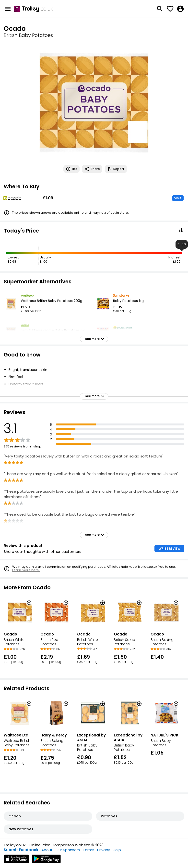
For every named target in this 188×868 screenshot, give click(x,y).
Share (92, 169)
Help (117, 850)
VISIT (178, 198)
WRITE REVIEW (170, 549)
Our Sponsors (68, 850)
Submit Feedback (21, 850)
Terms (88, 850)
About (47, 850)
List (71, 169)
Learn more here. (26, 570)
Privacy (104, 850)
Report (116, 169)
